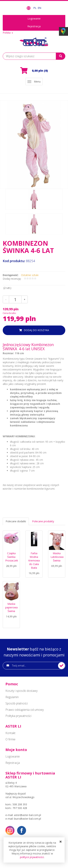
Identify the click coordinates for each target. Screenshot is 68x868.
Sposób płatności (17, 703)
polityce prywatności (32, 857)
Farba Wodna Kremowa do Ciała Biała (34, 560)
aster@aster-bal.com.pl (27, 815)
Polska (8, 33)
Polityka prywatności (18, 716)
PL (35, 8)
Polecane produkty (43, 521)
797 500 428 (20, 808)
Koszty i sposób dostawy (21, 691)
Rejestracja (34, 26)
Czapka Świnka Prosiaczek (12, 557)
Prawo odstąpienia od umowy (25, 710)
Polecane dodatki (16, 521)
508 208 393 (20, 804)
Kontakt (10, 733)
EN (39, 8)
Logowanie (34, 19)
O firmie (10, 739)
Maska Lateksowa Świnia (57, 557)
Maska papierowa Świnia (11, 607)
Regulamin (12, 697)
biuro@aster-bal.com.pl (27, 819)
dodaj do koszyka (36, 330)
